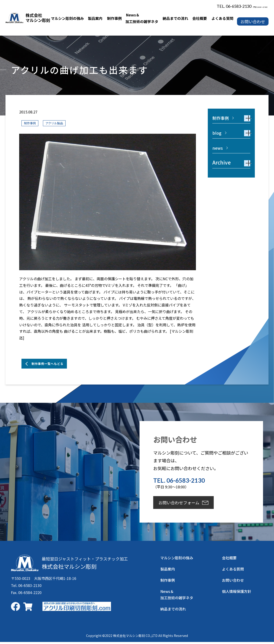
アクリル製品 (59, 123)
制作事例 (31, 123)
